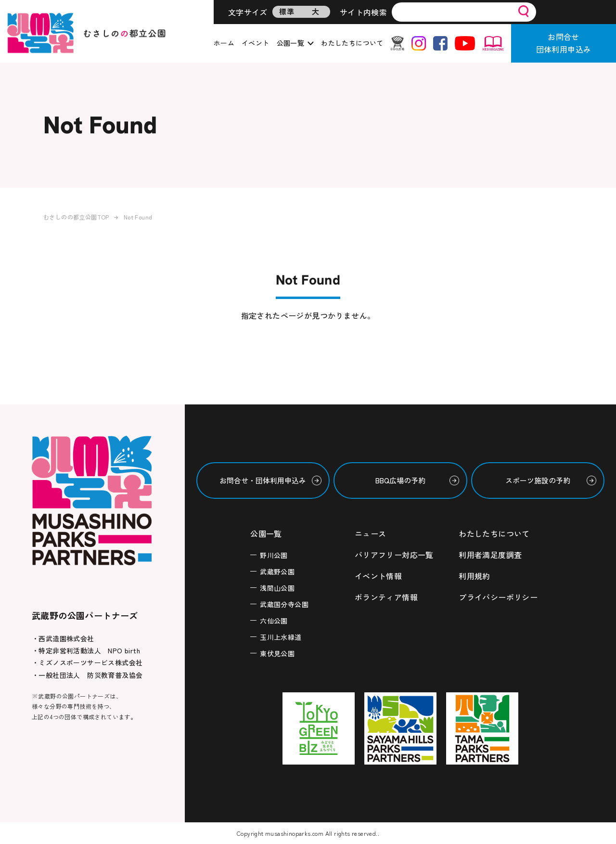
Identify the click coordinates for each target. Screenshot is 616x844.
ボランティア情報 (386, 597)
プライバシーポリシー (498, 597)
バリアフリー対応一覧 (394, 555)
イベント (256, 43)
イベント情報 (378, 576)
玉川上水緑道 (281, 637)
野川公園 (274, 555)
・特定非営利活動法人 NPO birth (86, 650)
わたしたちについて (352, 43)
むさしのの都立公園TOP (76, 217)
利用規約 (475, 576)
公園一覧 (291, 43)
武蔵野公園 (277, 571)
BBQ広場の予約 (400, 480)
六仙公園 (274, 621)
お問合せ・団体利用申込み (263, 480)
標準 (287, 11)
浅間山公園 (277, 588)
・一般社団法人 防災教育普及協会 (87, 675)
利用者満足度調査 (490, 555)
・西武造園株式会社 (63, 638)
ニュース (371, 533)
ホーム (224, 43)
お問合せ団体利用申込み (564, 43)
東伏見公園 (277, 653)
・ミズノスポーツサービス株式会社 (87, 662)
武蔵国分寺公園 (284, 604)
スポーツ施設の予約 (538, 480)
